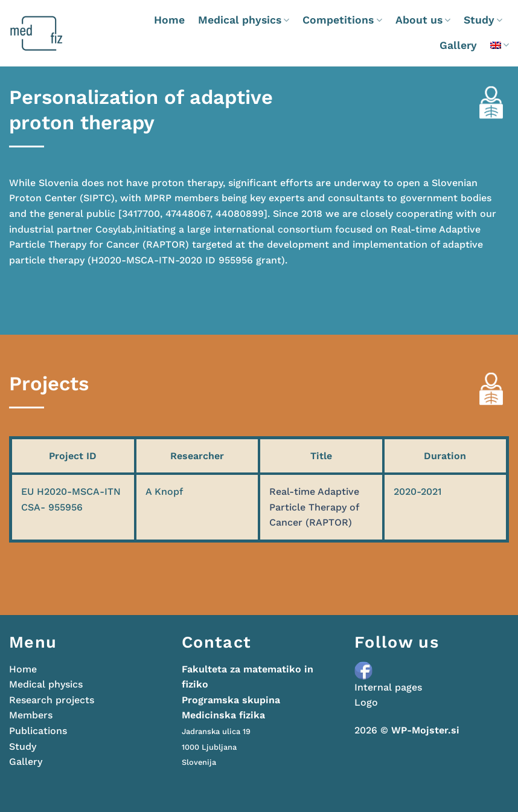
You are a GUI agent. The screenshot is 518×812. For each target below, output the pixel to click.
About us (423, 20)
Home (169, 20)
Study (483, 20)
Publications (38, 731)
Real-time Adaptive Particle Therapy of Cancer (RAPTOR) (314, 507)
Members (31, 715)
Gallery (458, 45)
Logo (366, 702)
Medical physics (244, 20)
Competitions (342, 20)
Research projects (52, 700)
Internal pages (388, 687)
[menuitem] (500, 45)
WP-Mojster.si (425, 730)
